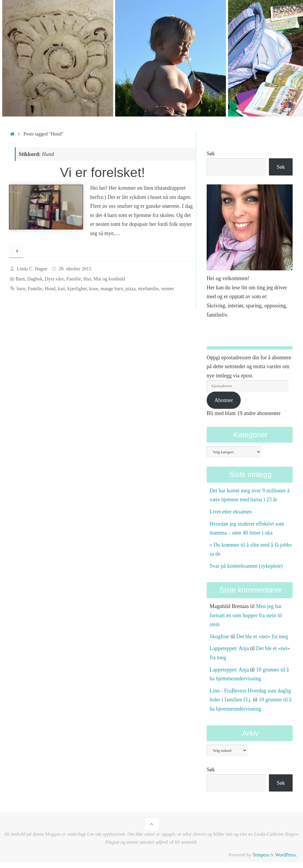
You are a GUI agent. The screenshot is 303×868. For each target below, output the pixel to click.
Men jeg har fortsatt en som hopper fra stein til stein (246, 615)
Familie (74, 279)
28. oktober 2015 (75, 269)
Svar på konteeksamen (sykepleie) (246, 566)
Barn (20, 279)
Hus (87, 279)
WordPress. (286, 855)
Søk (211, 154)
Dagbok (35, 279)
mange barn (112, 289)
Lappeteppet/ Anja (229, 648)
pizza (130, 289)
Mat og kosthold (109, 279)
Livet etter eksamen (231, 512)
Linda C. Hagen (32, 269)
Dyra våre (54, 279)
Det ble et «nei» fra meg (262, 636)
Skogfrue (219, 636)
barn (21, 289)
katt (61, 289)
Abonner (224, 400)
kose (94, 289)
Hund (50, 289)
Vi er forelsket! (102, 172)
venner (168, 289)
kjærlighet (77, 289)
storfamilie (148, 289)
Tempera (261, 855)
